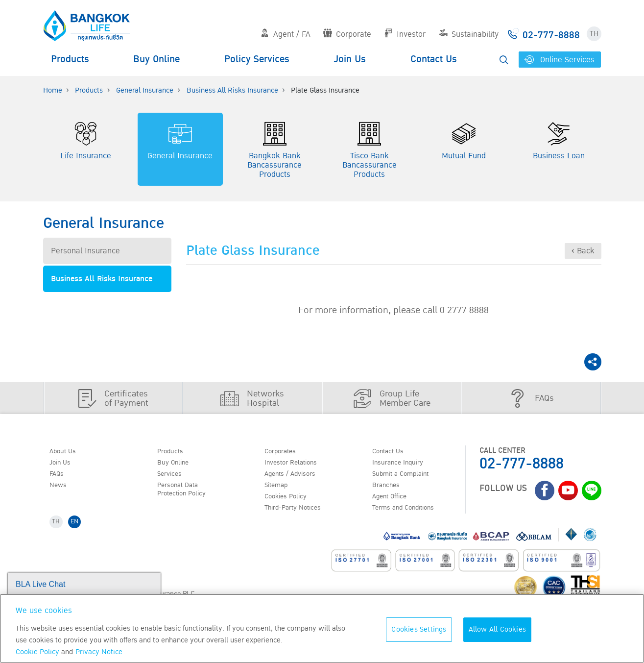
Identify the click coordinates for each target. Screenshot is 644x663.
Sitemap (279, 489)
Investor (405, 34)
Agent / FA (286, 34)
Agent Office (394, 502)
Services (172, 477)
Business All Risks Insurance (232, 90)
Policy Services (257, 59)
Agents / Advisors (295, 477)
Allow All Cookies (497, 629)
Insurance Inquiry (404, 464)
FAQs (60, 477)
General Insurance (145, 90)
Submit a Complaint (406, 477)
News (61, 489)
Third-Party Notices (298, 514)
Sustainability (469, 34)
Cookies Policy (290, 502)
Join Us (350, 59)
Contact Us (434, 59)
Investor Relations (296, 464)
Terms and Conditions (410, 514)
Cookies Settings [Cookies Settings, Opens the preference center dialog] (419, 629)
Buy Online (156, 59)
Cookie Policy (37, 652)
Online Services (560, 60)
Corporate (347, 34)
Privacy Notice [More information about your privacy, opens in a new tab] (99, 652)
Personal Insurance (85, 251)
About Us (66, 452)
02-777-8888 (522, 464)
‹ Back (583, 251)
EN (78, 530)
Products (70, 59)
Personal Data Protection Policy (186, 494)
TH (594, 34)
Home (53, 90)
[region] (322, 628)
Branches (389, 489)
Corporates (284, 452)
